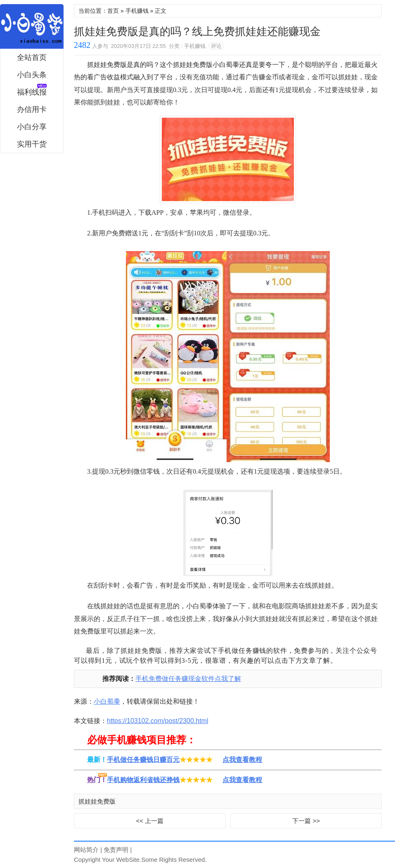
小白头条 (32, 75)
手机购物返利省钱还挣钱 (143, 780)
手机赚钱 (137, 11)
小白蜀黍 (32, 26)
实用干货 (32, 144)
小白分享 (32, 127)
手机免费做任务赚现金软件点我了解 (188, 679)
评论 (216, 46)
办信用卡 (32, 109)
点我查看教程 (242, 760)
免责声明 (116, 850)
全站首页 (32, 57)
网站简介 (86, 850)
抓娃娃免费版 (97, 801)
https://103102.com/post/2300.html (157, 721)
